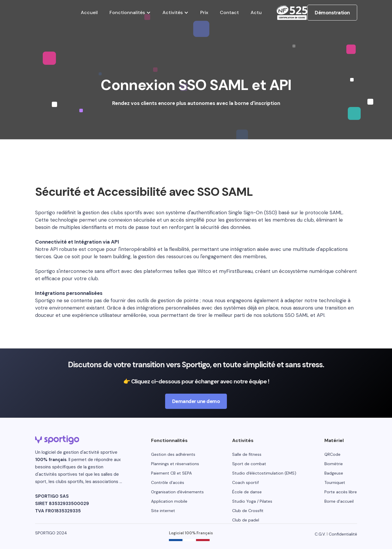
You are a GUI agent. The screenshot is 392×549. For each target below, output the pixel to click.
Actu (256, 12)
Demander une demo (196, 401)
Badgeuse (334, 473)
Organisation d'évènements (177, 492)
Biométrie (334, 464)
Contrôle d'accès (168, 482)
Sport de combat (249, 464)
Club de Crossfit (248, 511)
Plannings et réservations (175, 464)
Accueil (89, 12)
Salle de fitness (247, 454)
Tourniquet (335, 482)
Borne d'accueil (339, 501)
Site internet (163, 511)
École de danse (247, 492)
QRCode (332, 454)
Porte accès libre (341, 492)
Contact (229, 12)
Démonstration (332, 13)
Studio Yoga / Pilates (252, 501)
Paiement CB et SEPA (171, 473)
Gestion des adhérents (173, 454)
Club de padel (246, 520)
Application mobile (169, 501)
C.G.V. (320, 534)
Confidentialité (343, 534)
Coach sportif (245, 482)
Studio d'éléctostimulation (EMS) (264, 473)
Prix (204, 12)
